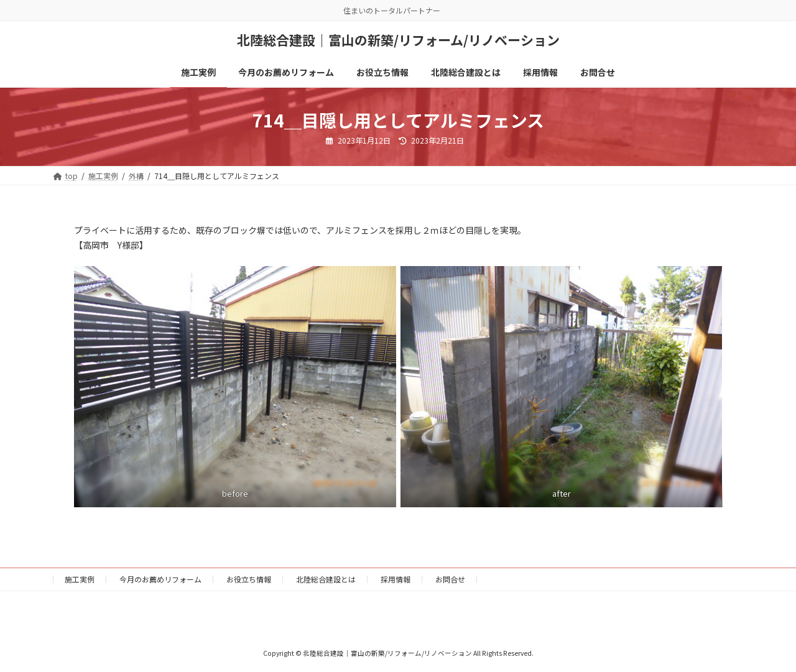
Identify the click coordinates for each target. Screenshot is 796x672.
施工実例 (80, 579)
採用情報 (396, 579)
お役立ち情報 (249, 579)
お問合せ (450, 579)
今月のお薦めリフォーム (160, 579)
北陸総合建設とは (326, 579)
